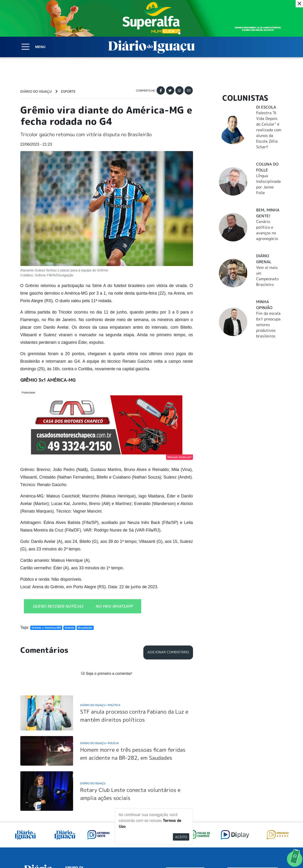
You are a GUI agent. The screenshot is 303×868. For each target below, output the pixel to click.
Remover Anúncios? (180, 457)
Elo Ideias (276, 853)
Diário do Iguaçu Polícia (99, 682)
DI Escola (266, 107)
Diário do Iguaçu (36, 92)
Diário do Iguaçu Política (100, 644)
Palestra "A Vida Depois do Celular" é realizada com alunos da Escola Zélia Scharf (269, 130)
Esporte (68, 92)
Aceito (181, 837)
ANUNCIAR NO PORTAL (252, 813)
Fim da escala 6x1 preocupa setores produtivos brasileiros (268, 325)
